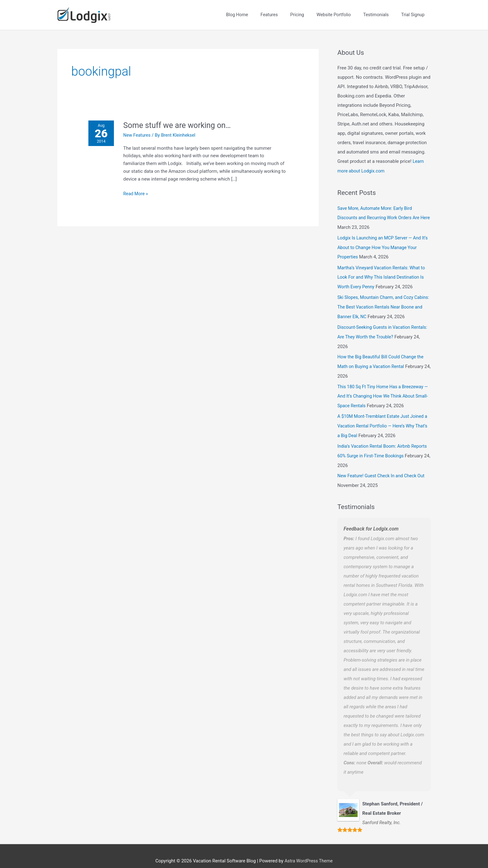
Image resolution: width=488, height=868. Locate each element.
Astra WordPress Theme (309, 851)
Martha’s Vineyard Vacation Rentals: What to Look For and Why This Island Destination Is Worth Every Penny (383, 271)
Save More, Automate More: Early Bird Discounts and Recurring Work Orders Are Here (380, 213)
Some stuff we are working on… (181, 121)
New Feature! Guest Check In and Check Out (383, 466)
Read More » (137, 189)
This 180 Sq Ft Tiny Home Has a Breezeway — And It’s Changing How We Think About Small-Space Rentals (382, 388)
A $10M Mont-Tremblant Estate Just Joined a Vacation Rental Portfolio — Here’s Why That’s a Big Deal (382, 417)
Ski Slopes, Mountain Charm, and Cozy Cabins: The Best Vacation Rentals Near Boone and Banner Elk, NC (378, 300)
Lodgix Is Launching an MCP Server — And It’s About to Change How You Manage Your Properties (382, 242)
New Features (139, 131)
